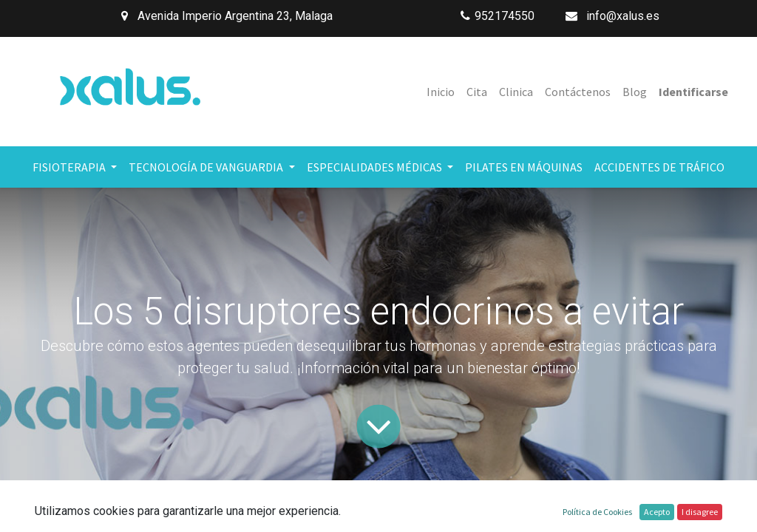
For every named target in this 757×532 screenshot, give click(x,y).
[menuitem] (441, 92)
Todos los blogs (155, 507)
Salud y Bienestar (262, 507)
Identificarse (693, 92)
